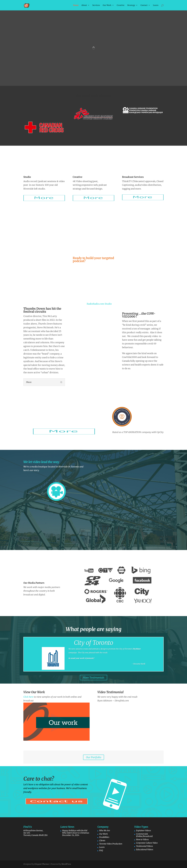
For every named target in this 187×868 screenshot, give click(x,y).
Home (76, 5)
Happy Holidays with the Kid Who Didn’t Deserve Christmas (76, 832)
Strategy (131, 5)
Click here (28, 697)
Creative (121, 5)
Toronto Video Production (111, 844)
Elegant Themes (42, 864)
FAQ (101, 850)
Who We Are (105, 830)
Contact (144, 5)
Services (96, 5)
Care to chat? (39, 779)
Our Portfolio (94, 757)
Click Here (107, 669)
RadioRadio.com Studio (99, 304)
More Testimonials (94, 678)
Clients (102, 840)
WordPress (66, 864)
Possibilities (104, 837)
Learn (156, 5)
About (84, 5)
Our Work (107, 5)
